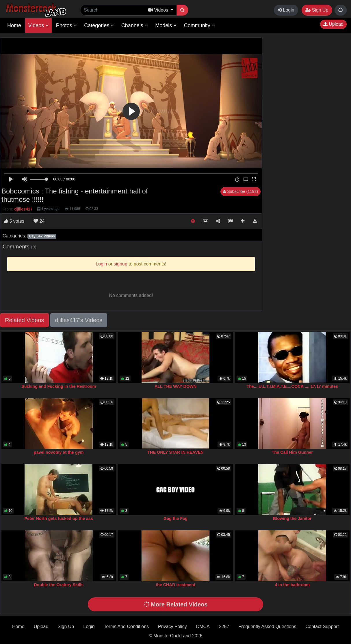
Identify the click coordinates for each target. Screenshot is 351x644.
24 (39, 221)
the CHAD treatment (175, 585)
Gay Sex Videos (42, 236)
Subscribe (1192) (240, 191)
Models (166, 25)
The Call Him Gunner (292, 452)
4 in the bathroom (292, 585)
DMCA (203, 627)
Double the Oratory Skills (59, 585)
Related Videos (24, 320)
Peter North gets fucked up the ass (59, 518)
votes (14, 221)
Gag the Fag (175, 518)
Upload (333, 24)
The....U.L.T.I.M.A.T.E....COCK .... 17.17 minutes (292, 386)
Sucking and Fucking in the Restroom (59, 386)
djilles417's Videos (79, 320)
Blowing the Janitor (292, 518)
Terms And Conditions (126, 627)
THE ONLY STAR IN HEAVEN (175, 452)
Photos (67, 25)
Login (286, 10)
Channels (135, 25)
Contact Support (322, 627)
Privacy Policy (172, 627)
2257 (224, 627)
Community (200, 25)
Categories (99, 25)
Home (14, 25)
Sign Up (317, 10)
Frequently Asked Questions (267, 627)
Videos (38, 25)
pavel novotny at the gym (59, 452)
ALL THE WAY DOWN (175, 386)
